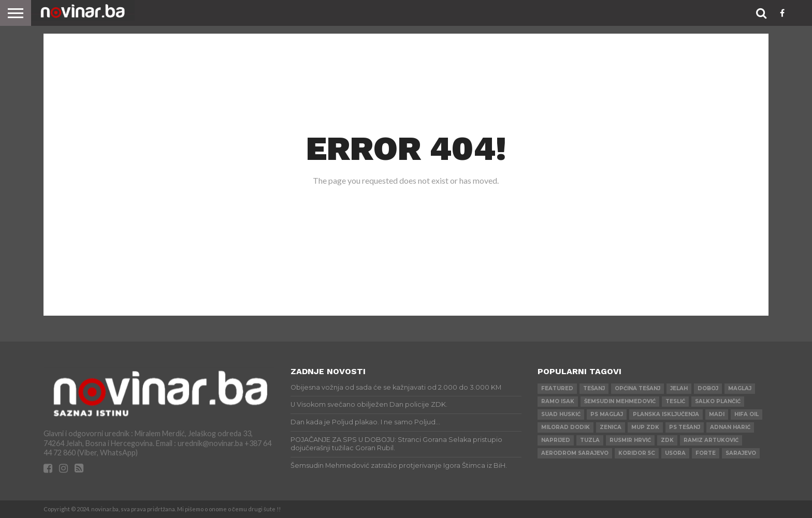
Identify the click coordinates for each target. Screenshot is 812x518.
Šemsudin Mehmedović (620, 401)
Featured (557, 388)
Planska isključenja (666, 414)
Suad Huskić (561, 414)
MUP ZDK (645, 427)
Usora (675, 453)
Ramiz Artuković (711, 440)
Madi (717, 414)
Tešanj (594, 388)
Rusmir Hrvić (630, 440)
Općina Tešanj (637, 388)
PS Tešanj (685, 427)
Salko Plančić (718, 401)
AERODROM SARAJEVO (575, 453)
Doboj (708, 388)
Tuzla (590, 440)
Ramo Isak (558, 401)
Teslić (675, 401)
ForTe (706, 453)
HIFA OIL (746, 414)
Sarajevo (741, 453)
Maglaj (740, 388)
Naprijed (556, 440)
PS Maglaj (607, 414)
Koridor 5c (637, 453)
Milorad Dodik (565, 427)
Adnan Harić (730, 427)
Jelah (679, 388)
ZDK (667, 440)
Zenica (611, 427)
